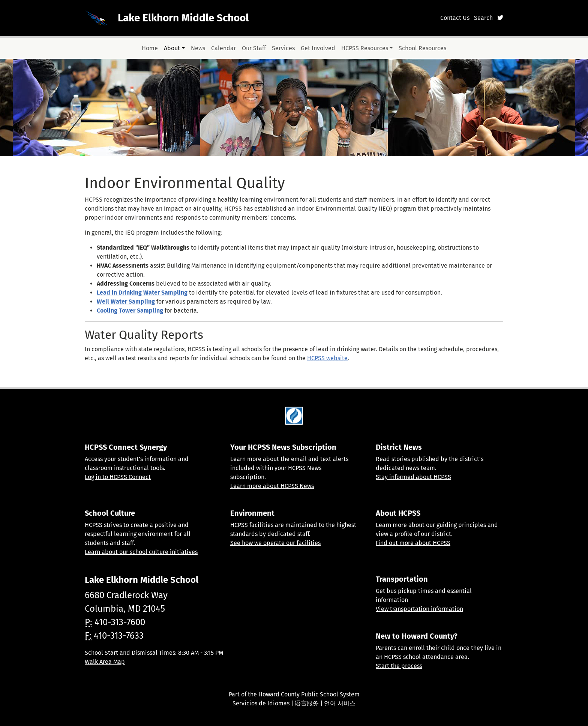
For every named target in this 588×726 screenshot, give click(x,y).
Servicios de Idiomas (261, 703)
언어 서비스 (340, 703)
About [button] (172, 48)
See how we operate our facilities (275, 543)
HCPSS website (327, 358)
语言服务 (307, 703)
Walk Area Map (105, 662)
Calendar (223, 48)
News (198, 48)
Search (483, 18)
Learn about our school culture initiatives (141, 552)
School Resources (422, 48)
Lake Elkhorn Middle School (183, 18)
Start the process (399, 666)
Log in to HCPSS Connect (118, 477)
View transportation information (419, 609)
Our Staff (254, 48)
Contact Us (455, 18)
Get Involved (318, 48)
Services (283, 48)
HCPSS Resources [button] (365, 48)
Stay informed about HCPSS (413, 477)
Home (150, 48)
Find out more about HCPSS (413, 543)
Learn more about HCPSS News (272, 486)
